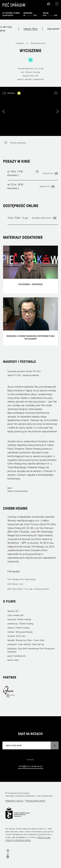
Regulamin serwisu (14, 801)
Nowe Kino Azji (38, 43)
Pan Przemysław (45, 796)
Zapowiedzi (53, 29)
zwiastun (11, 93)
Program (20, 43)
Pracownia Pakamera (25, 796)
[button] (57, 111)
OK (55, 745)
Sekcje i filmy (30, 29)
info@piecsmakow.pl (30, 766)
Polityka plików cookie (35, 801)
